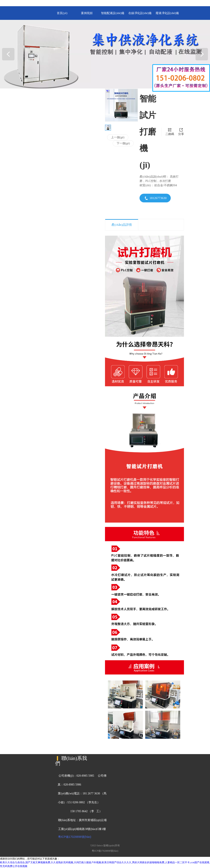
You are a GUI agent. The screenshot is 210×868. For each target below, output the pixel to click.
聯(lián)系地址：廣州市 (73, 820)
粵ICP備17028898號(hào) (74, 837)
